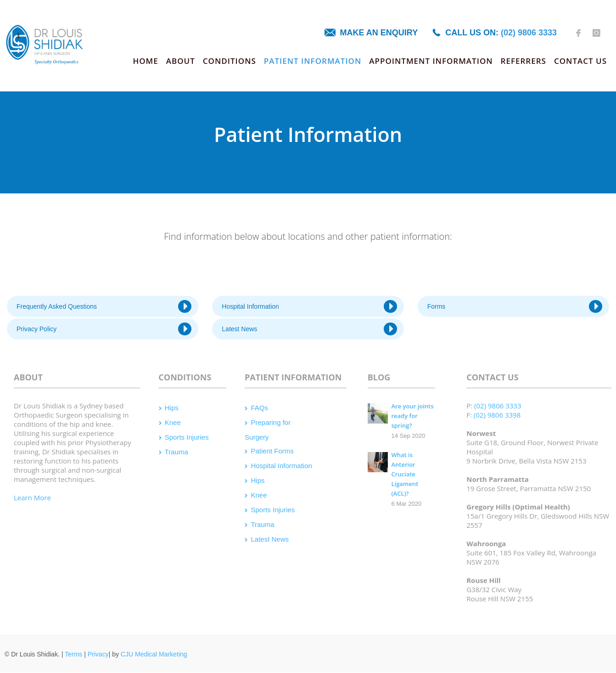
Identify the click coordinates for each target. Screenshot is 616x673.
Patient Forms (272, 451)
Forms (515, 306)
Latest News (309, 329)
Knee (173, 422)
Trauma (176, 452)
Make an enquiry (379, 33)
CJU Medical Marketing (154, 654)
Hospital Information (309, 306)
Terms (73, 654)
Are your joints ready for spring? (412, 416)
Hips (172, 408)
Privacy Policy (104, 329)
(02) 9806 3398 (497, 415)
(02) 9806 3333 (529, 33)
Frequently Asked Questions (104, 306)
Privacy (98, 654)
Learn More (32, 498)
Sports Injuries (187, 437)
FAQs (259, 408)
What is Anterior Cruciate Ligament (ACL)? (405, 474)
